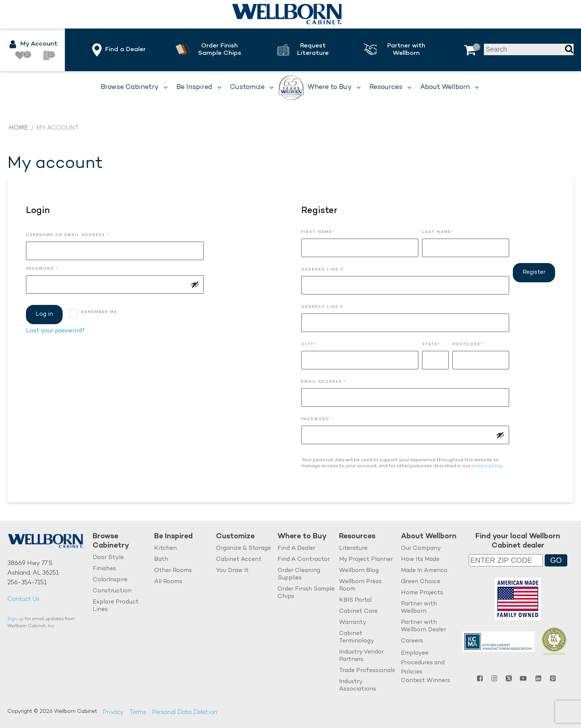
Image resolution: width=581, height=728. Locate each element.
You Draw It (232, 571)
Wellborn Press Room (360, 586)
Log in (44, 314)
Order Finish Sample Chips (306, 593)
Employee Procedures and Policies (423, 663)
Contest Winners (426, 681)
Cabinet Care (358, 611)
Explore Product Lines (116, 606)
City (309, 344)
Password (55, 268)
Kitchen (165, 549)
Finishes (104, 569)
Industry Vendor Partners (361, 656)
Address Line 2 (322, 307)
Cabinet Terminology (357, 637)
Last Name (438, 232)
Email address (337, 381)
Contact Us (24, 600)
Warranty (353, 623)
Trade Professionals (367, 671)
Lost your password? (55, 331)
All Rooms (168, 582)
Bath (161, 560)
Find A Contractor (304, 560)
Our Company (421, 549)
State (431, 344)
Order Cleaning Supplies (299, 574)
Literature (353, 549)
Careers (412, 641)
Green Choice (421, 582)
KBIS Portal (355, 600)
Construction (112, 591)
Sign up (16, 619)
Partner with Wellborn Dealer (424, 626)
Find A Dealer (296, 549)
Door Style (108, 558)
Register (534, 272)
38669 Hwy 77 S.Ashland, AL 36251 (33, 569)
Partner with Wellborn (419, 608)
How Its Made (420, 560)
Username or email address (81, 234)
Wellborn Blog (359, 571)
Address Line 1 (323, 270)
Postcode (468, 344)
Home (19, 128)
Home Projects (422, 593)
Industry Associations (358, 686)
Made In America (424, 571)
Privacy (113, 713)
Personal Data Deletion (185, 713)
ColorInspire (110, 580)
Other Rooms (173, 571)
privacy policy (487, 466)
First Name (318, 232)
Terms (138, 713)
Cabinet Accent (239, 560)
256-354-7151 (27, 583)
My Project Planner (366, 560)
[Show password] (195, 285)
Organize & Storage (243, 549)
